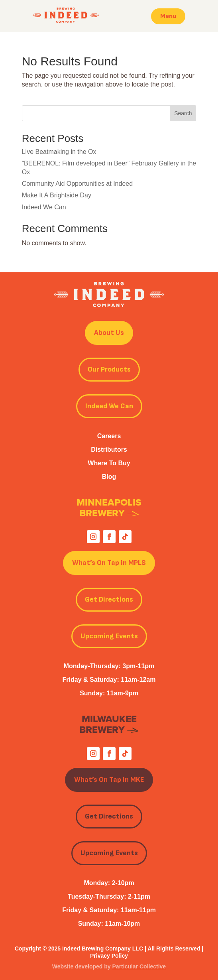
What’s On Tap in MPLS (109, 563)
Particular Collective (139, 966)
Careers (109, 436)
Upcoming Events (109, 636)
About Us (109, 333)
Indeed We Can (44, 207)
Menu (168, 16)
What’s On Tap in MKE (109, 780)
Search (183, 113)
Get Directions (109, 599)
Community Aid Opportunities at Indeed (77, 184)
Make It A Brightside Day (57, 195)
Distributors (109, 450)
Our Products (109, 369)
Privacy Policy (109, 956)
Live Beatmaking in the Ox (59, 152)
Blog (109, 477)
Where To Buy (109, 463)
